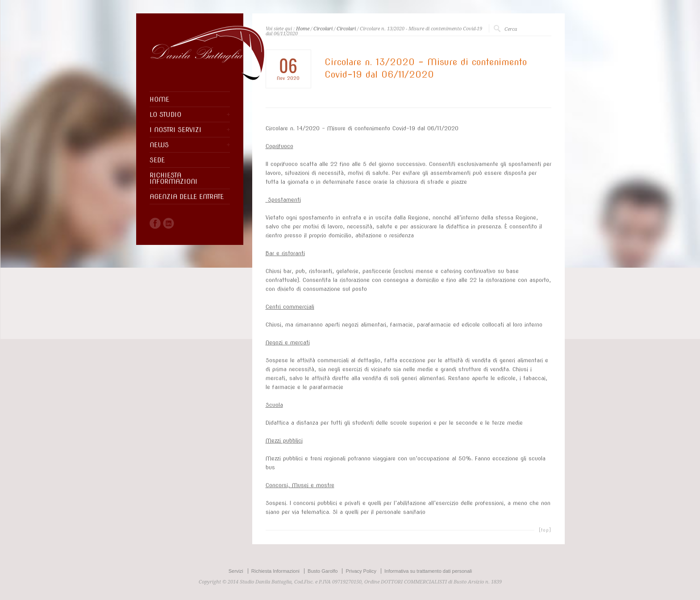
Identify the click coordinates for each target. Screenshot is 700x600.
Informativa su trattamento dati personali (428, 571)
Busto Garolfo (323, 571)
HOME (159, 99)
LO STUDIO (165, 115)
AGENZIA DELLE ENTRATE (187, 197)
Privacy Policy (361, 571)
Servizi (236, 571)
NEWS (159, 145)
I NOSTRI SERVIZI (175, 130)
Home (303, 29)
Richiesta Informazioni (275, 571)
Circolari (323, 29)
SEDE (157, 160)
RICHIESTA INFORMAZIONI (173, 178)
